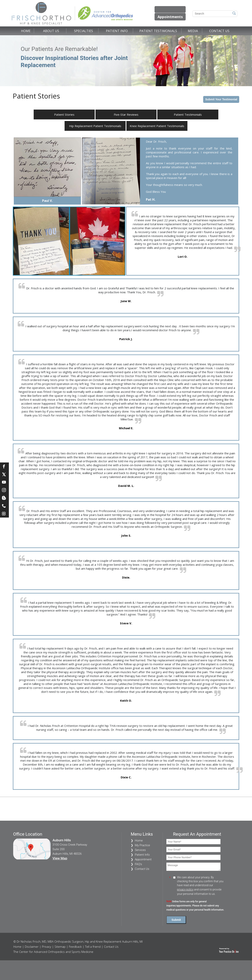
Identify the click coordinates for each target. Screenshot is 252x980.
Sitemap (60, 947)
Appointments (170, 17)
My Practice (142, 845)
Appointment (143, 859)
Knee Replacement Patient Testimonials (157, 126)
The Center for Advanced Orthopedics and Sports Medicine (53, 952)
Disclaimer (32, 947)
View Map (60, 858)
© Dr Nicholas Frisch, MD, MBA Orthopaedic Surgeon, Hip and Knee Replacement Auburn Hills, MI (78, 941)
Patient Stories (64, 114)
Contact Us (219, 31)
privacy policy (185, 890)
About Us (51, 31)
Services (140, 850)
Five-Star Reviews (126, 114)
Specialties (83, 31)
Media (193, 31)
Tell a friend (93, 947)
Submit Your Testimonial (221, 99)
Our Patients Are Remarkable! (75, 57)
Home (26, 31)
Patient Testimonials (158, 31)
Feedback (75, 947)
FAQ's (138, 864)
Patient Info (117, 31)
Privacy (47, 947)
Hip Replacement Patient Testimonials (95, 126)
